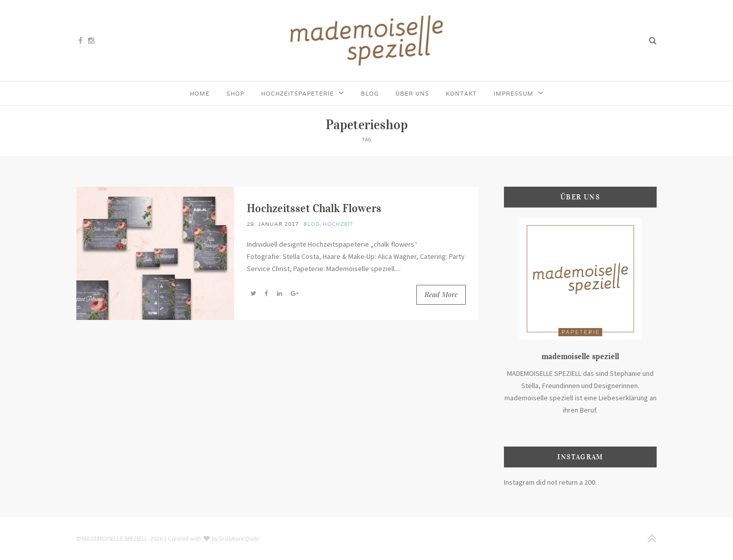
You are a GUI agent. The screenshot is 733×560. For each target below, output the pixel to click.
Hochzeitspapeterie (298, 94)
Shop (235, 94)
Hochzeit (338, 224)
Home (200, 94)
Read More (441, 294)
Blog (370, 94)
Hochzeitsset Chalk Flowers (314, 208)
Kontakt (461, 94)
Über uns (412, 94)
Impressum (514, 94)
